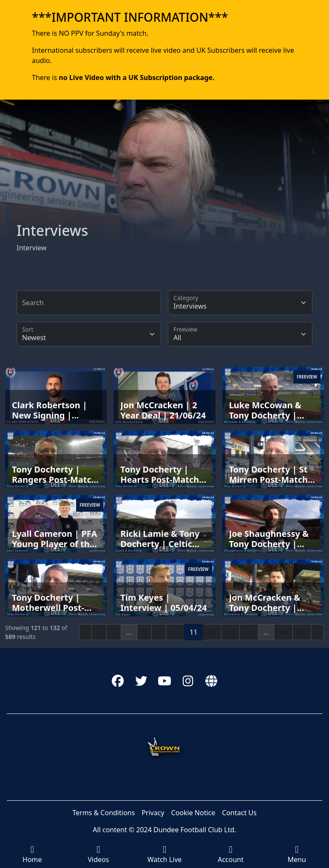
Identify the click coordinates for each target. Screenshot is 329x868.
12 (212, 632)
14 (249, 632)
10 (175, 632)
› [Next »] (317, 632)
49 (283, 632)
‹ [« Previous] (86, 632)
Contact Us (239, 813)
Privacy (153, 813)
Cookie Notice (193, 813)
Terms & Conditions (104, 813)
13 (230, 632)
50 (302, 632)
